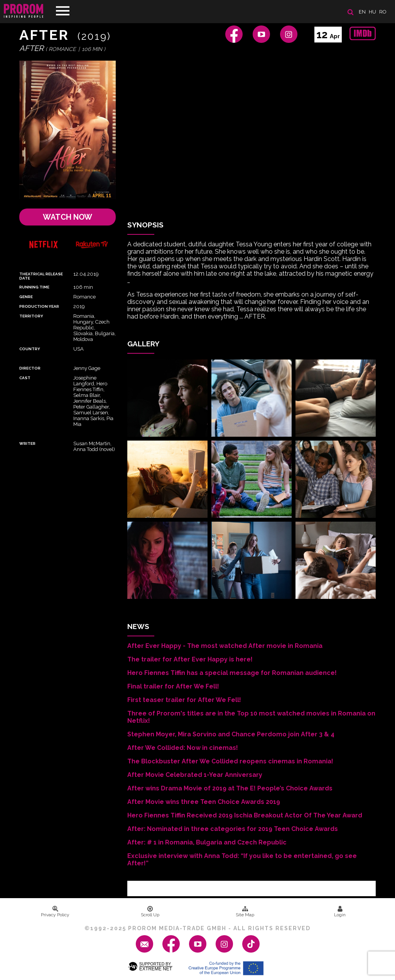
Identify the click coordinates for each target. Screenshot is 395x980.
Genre (26, 297)
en (362, 12)
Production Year (39, 306)
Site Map (245, 912)
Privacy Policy (55, 912)
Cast (25, 378)
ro (383, 12)
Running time (34, 287)
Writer (27, 443)
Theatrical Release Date (41, 276)
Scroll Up (150, 912)
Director (30, 368)
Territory (31, 316)
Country (30, 349)
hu (372, 12)
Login (340, 912)
